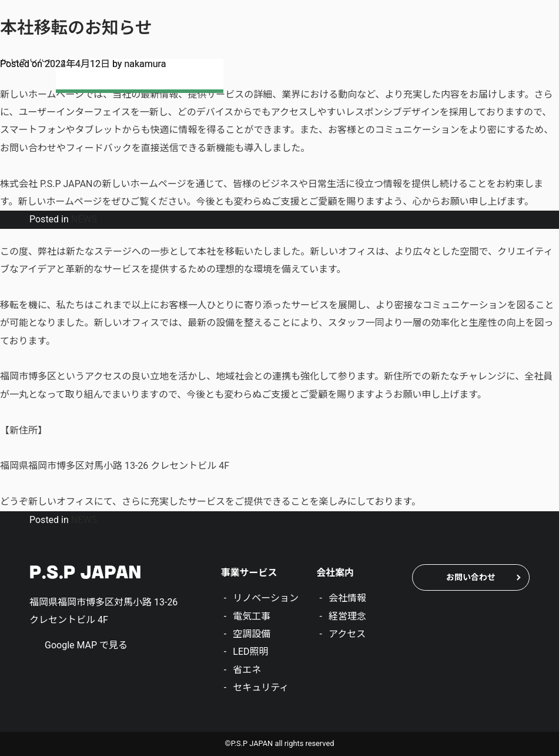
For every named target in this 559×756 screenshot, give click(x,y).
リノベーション (266, 598)
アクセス (347, 634)
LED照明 (250, 652)
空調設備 (252, 634)
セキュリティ (261, 687)
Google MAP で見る (86, 645)
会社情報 (347, 598)
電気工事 (252, 616)
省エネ (247, 670)
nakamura (145, 64)
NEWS (84, 219)
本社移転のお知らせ (76, 28)
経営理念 (347, 616)
